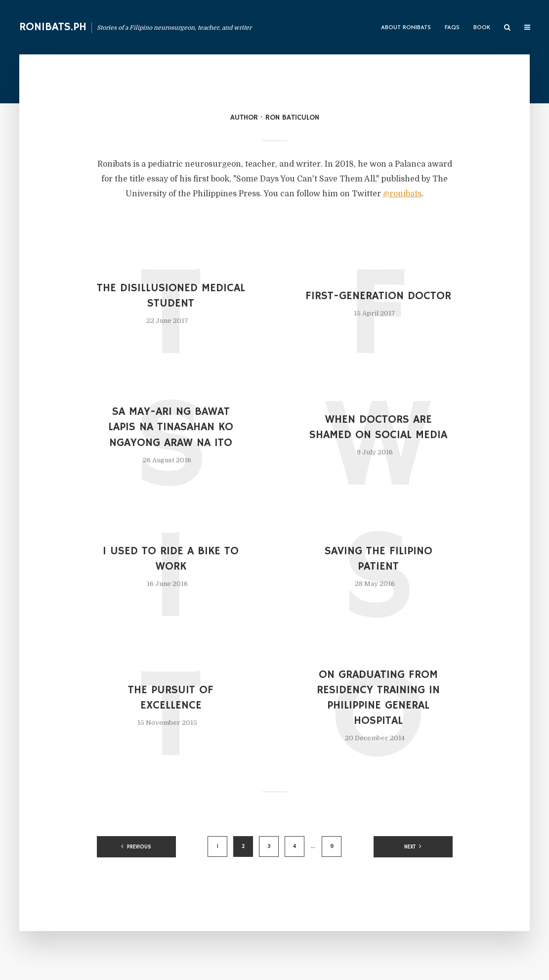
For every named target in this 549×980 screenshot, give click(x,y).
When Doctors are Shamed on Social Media (378, 427)
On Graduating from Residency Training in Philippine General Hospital (378, 698)
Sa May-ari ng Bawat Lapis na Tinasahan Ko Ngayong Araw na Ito (171, 427)
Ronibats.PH (53, 27)
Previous (139, 847)
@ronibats (402, 194)
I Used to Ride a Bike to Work (171, 559)
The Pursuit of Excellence (171, 698)
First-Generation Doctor (378, 296)
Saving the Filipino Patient (379, 559)
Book (482, 28)
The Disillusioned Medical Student (171, 296)
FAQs (452, 28)
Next (410, 847)
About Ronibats (406, 28)
